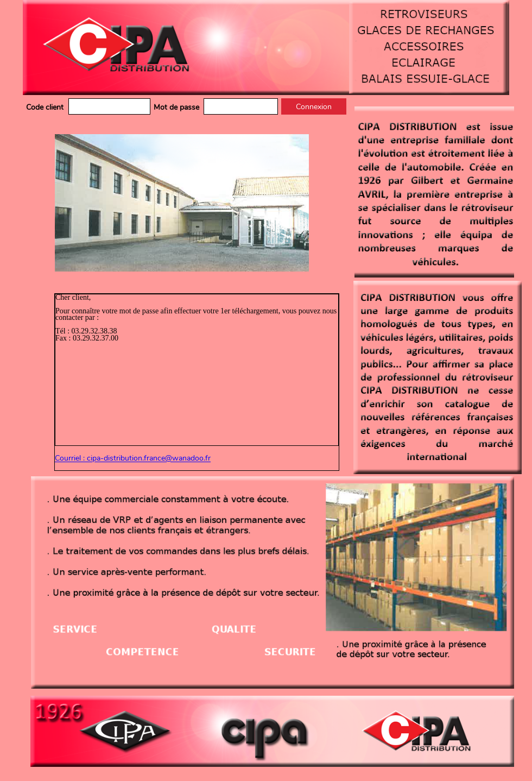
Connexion (314, 107)
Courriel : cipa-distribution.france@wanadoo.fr (133, 459)
